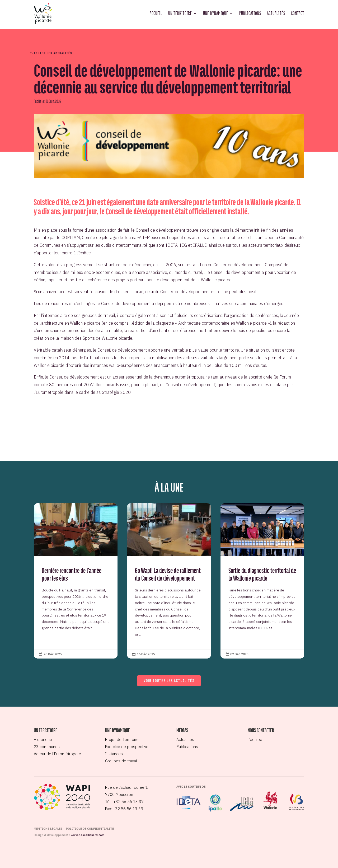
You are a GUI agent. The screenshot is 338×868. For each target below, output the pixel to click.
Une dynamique (216, 13)
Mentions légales (48, 829)
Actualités (276, 13)
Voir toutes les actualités (169, 680)
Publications (250, 13)
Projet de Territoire (122, 739)
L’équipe (255, 739)
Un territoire (180, 13)
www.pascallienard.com (88, 835)
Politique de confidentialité (90, 829)
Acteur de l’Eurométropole (57, 754)
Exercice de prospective (127, 747)
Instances (114, 754)
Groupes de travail (121, 761)
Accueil (156, 13)
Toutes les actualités (53, 53)
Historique (43, 739)
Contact (298, 13)
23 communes (47, 747)
